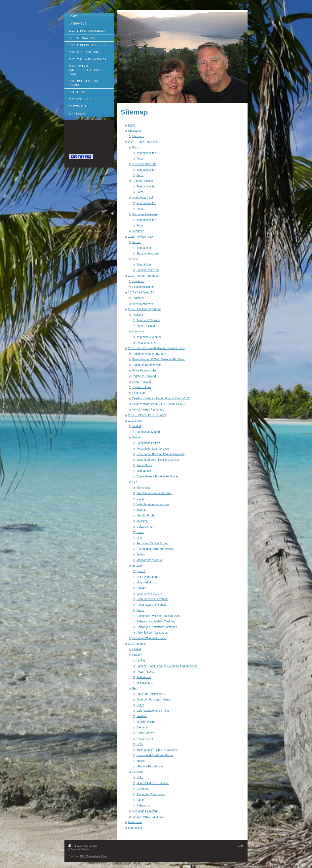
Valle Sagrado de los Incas (153, 504)
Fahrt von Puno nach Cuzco (154, 699)
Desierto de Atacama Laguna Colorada (160, 454)
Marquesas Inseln (143, 198)
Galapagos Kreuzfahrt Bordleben (157, 627)
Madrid (137, 426)
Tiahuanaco (144, 471)
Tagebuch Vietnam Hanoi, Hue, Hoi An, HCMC (161, 398)
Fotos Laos (139, 393)
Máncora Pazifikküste (150, 560)
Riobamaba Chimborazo (152, 605)
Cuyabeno (143, 789)
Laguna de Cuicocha (149, 594)
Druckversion (78, 846)
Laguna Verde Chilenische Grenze (158, 460)
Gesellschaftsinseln (144, 164)
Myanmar (138, 331)
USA (135, 259)
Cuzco (140, 499)
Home (132, 125)
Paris (136, 147)
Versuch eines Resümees (148, 410)
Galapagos (143, 805)
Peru (135, 482)
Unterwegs (135, 131)
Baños (140, 610)
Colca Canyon (145, 527)
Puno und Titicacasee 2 (151, 694)
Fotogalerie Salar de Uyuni (153, 449)
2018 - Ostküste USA (141, 292)
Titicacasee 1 (145, 683)
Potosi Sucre (144, 465)
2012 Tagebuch (138, 644)
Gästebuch (135, 822)
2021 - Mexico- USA (141, 237)
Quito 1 (141, 571)
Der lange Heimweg (145, 214)
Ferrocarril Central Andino (152, 543)
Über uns (138, 136)
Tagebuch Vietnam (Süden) (149, 354)
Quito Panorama (147, 577)
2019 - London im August (144, 276)
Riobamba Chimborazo (151, 794)
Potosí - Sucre (145, 672)
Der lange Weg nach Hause (149, 638)
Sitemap (93, 846)
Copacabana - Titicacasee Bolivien (158, 476)
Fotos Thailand (146, 326)
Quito (140, 778)
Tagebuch (138, 281)
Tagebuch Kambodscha (147, 365)
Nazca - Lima (145, 739)
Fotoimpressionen (148, 253)
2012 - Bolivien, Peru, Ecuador (147, 415)
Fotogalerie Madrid (148, 432)
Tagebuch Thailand (148, 320)
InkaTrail (142, 716)
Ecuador (137, 566)
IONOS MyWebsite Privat (94, 856)
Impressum (135, 828)
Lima (139, 538)
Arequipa (142, 521)
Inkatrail (141, 510)
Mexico (137, 242)
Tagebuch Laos (142, 387)
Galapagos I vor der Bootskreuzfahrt (159, 616)
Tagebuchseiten (146, 153)
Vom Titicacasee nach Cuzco (154, 493)
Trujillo (141, 555)
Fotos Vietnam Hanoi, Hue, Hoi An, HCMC (158, 404)
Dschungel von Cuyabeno (152, 599)
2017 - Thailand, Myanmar (144, 309)
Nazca (140, 532)
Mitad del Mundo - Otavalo (153, 783)
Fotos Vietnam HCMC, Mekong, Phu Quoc (159, 359)
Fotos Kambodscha (144, 370)
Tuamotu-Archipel (143, 181)
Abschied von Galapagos (152, 633)
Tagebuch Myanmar (149, 337)
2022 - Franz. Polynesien (144, 142)
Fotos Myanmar (146, 343)
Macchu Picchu (146, 515)
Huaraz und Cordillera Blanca (155, 549)
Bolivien (137, 437)
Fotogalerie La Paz (148, 443)
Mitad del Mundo (147, 582)
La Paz (141, 660)
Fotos (140, 159)
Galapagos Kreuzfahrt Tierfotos (156, 621)
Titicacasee (143, 488)
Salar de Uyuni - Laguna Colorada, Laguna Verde (167, 666)
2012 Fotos (135, 421)
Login (241, 846)
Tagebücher (144, 248)
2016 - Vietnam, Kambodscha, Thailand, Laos (156, 348)
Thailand (138, 315)
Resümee (138, 231)
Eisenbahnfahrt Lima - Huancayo (157, 750)
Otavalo (141, 588)
